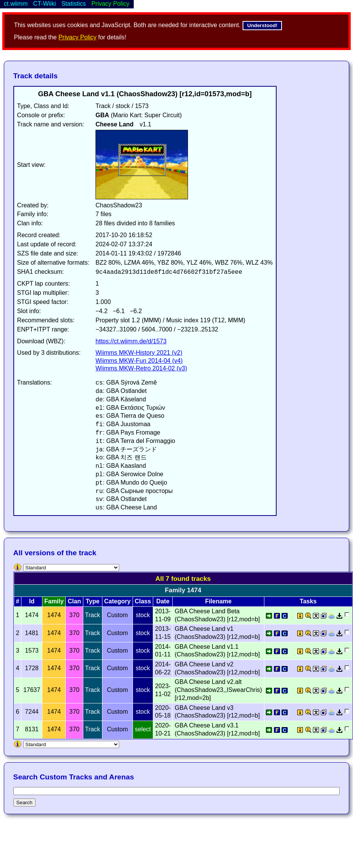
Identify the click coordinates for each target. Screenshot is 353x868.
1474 (54, 615)
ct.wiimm (16, 4)
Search (24, 803)
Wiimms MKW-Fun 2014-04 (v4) (139, 361)
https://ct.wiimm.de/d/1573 (131, 341)
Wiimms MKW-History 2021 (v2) (139, 353)
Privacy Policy (78, 37)
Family (54, 601)
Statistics (74, 4)
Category (117, 601)
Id (32, 601)
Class (143, 601)
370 (74, 615)
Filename (218, 601)
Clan (74, 601)
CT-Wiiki (45, 4)
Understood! (262, 25)
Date (163, 601)
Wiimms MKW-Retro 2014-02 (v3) (141, 368)
